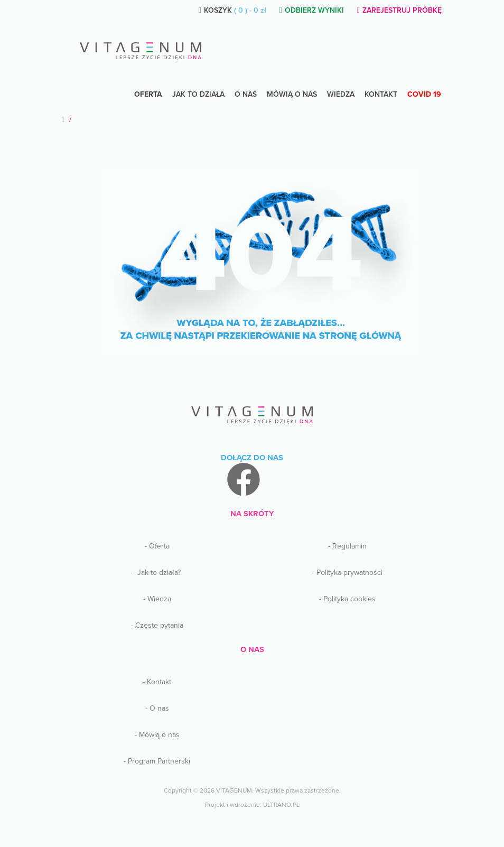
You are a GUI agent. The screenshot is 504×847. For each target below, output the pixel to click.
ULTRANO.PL (281, 805)
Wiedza (341, 94)
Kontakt (381, 94)
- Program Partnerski (157, 761)
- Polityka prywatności (347, 573)
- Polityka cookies (347, 599)
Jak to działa (198, 94)
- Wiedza (157, 599)
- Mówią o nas (157, 735)
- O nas (157, 708)
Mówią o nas (292, 94)
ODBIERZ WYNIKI (312, 10)
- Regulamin (347, 546)
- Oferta (157, 546)
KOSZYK (232, 10)
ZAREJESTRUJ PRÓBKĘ (399, 10)
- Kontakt (157, 682)
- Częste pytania (157, 625)
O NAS (246, 94)
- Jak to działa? (157, 573)
